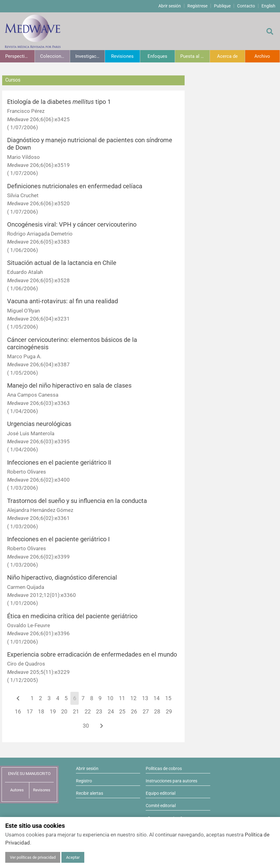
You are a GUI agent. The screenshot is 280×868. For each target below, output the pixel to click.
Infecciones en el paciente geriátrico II (59, 463)
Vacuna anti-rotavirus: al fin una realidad (63, 301)
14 (157, 698)
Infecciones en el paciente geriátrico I (58, 539)
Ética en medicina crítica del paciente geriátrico (72, 616)
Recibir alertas (90, 793)
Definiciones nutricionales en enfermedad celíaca (75, 186)
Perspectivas (19, 56)
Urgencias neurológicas (39, 424)
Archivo (262, 56)
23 (99, 712)
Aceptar (73, 857)
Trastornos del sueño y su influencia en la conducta (77, 501)
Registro (84, 781)
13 (145, 698)
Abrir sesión (170, 6)
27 (146, 712)
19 (53, 712)
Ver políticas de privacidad (33, 857)
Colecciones (53, 56)
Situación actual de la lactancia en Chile (62, 263)
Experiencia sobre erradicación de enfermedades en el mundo (92, 655)
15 (168, 698)
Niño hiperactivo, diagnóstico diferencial (62, 578)
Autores (17, 790)
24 (111, 712)
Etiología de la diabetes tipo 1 (59, 102)
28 (157, 712)
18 (41, 712)
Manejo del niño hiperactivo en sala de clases (69, 386)
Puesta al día (194, 56)
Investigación (89, 56)
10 (110, 698)
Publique (222, 6)
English (268, 6)
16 (18, 712)
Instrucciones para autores (171, 781)
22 (88, 712)
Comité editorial (161, 806)
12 (133, 698)
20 (64, 712)
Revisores (42, 790)
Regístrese (197, 6)
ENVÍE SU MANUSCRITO (29, 774)
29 (169, 712)
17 (30, 712)
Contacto (246, 6)
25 (122, 712)
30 (86, 726)
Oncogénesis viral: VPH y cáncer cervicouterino (72, 225)
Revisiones (122, 56)
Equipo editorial (161, 793)
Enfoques (157, 56)
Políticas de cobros (164, 768)
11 (122, 698)
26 (134, 712)
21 (76, 712)
